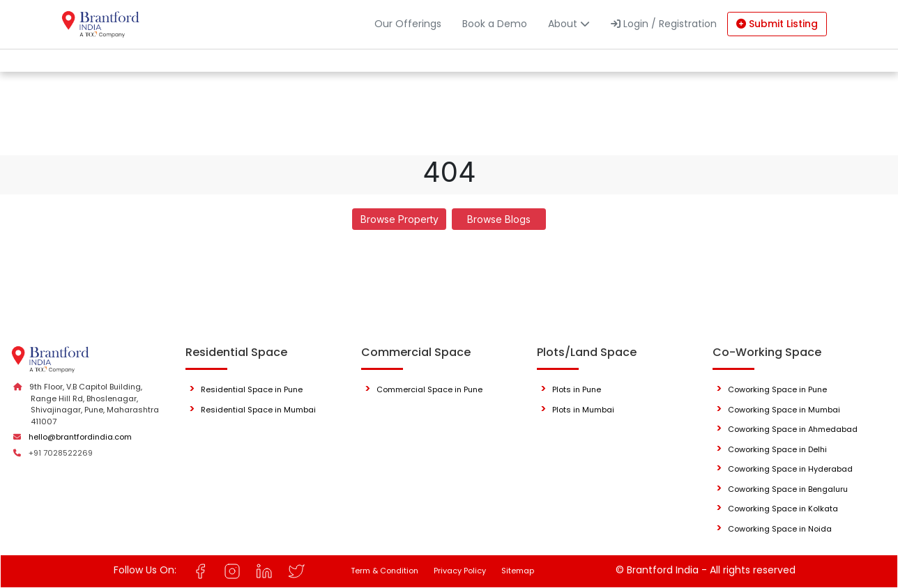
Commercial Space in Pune (429, 389)
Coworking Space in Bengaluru (788, 489)
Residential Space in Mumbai (258, 410)
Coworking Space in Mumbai (784, 410)
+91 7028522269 (61, 453)
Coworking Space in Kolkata (783, 509)
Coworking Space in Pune (777, 389)
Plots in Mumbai (583, 410)
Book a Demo (495, 24)
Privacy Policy (460, 571)
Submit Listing (777, 24)
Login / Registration (664, 24)
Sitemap (518, 571)
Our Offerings (408, 24)
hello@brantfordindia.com (80, 437)
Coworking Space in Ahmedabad (793, 429)
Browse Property (399, 219)
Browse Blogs (499, 219)
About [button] (569, 24)
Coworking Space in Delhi (777, 449)
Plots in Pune (577, 389)
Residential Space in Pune (252, 389)
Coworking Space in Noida (780, 529)
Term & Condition (385, 571)
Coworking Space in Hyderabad (790, 469)
